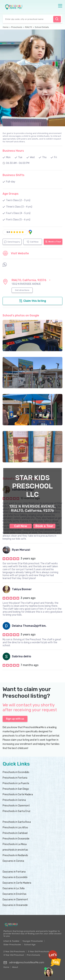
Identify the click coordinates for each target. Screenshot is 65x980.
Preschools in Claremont (16, 806)
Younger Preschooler (33, 941)
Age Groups (11, 194)
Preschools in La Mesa (15, 844)
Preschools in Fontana (15, 778)
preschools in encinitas (15, 850)
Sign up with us (15, 719)
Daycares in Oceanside (15, 905)
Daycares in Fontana (14, 872)
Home (6, 27)
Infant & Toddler (11, 941)
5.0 (8, 232)
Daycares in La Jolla (14, 888)
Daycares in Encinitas (15, 894)
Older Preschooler (12, 945)
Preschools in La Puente (16, 783)
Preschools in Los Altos (15, 828)
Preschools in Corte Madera (18, 794)
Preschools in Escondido (16, 772)
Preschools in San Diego (16, 789)
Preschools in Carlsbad (15, 833)
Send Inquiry (12, 242)
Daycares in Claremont (15, 900)
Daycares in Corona (13, 861)
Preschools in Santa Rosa (17, 822)
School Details (42, 27)
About (15, 966)
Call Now (21, 526)
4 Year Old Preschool (14, 955)
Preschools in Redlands (15, 855)
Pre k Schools (33, 955)
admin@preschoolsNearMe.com (24, 963)
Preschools (17, 27)
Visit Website (16, 253)
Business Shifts (13, 175)
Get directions (22, 290)
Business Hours (13, 151)
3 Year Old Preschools (39, 951)
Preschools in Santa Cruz (17, 811)
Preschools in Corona (14, 800)
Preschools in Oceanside (16, 839)
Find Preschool (57, 19)
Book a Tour (44, 526)
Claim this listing (32, 301)
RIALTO (29, 27)
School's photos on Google (21, 315)
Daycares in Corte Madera (17, 883)
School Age (30, 945)
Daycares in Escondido (15, 877)
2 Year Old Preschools (14, 951)
